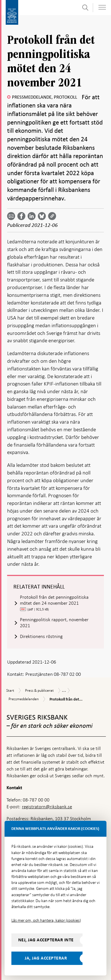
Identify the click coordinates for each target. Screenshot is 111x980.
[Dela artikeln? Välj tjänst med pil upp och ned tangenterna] (33, 216)
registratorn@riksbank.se (47, 807)
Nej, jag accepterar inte (46, 940)
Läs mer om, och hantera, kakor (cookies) (46, 920)
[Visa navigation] (102, 7)
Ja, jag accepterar (46, 958)
